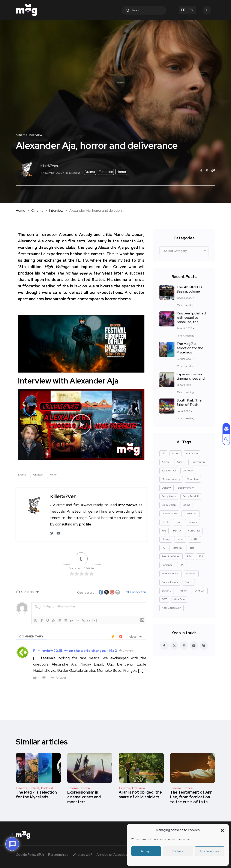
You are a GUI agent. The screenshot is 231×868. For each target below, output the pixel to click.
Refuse (178, 851)
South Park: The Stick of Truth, (189, 403)
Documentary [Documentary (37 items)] (186, 488)
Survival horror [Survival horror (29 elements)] (170, 582)
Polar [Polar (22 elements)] (191, 548)
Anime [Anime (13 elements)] (166, 462)
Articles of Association (114, 855)
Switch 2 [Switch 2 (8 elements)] (167, 591)
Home (21, 211)
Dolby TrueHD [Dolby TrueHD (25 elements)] (191, 496)
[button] (222, 830)
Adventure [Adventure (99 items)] (199, 462)
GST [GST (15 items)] (164, 599)
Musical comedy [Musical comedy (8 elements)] (171, 479)
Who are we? (82, 855)
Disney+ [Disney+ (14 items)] (166, 488)
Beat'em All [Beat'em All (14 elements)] (169, 471)
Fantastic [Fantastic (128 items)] (193, 522)
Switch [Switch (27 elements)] (189, 582)
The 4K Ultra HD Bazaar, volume (189, 289)
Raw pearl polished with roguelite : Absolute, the (191, 318)
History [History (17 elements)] (166, 539)
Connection (136, 592)
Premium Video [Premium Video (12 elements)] (171, 556)
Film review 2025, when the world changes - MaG (75, 651)
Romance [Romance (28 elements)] (167, 565)
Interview (56, 211)
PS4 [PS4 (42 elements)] (189, 556)
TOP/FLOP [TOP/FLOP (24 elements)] (199, 591)
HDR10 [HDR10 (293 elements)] (177, 531)
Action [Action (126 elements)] (175, 453)
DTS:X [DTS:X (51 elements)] (165, 522)
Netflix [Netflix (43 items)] (195, 539)
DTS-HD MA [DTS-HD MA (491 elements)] (190, 513)
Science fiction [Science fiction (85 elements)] (171, 574)
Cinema (37, 211)
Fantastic (106, 172)
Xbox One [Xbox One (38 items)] (179, 599)
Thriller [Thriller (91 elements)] (182, 591)
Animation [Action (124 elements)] (192, 453)
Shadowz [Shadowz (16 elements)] (191, 574)
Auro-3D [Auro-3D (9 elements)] (181, 462)
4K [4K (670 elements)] (163, 453)
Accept (146, 851)
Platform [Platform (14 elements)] (177, 548)
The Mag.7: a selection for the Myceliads (190, 348)
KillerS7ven (63, 496)
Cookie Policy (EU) (30, 855)
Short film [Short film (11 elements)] (193, 479)
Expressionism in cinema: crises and (191, 377)
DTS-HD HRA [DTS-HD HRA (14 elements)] (169, 513)
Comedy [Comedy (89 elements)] (188, 471)
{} (89, 620)
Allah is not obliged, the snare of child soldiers (140, 795)
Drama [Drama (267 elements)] (186, 505)
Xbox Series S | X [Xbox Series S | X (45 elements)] (172, 608)
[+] (95, 620)
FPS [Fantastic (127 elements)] (164, 531)
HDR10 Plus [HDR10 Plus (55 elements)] (194, 531)
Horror (121, 172)
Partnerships (58, 855)
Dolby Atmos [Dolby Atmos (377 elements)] (169, 496)
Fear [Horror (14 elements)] (178, 522)
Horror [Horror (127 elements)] (180, 539)
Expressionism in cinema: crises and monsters (84, 797)
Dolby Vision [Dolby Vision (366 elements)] (169, 505)
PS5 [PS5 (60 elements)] (201, 556)
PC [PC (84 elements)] (163, 548)
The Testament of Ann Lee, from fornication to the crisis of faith (191, 797)
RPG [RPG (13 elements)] (182, 565)
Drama (90, 172)
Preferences (210, 851)
